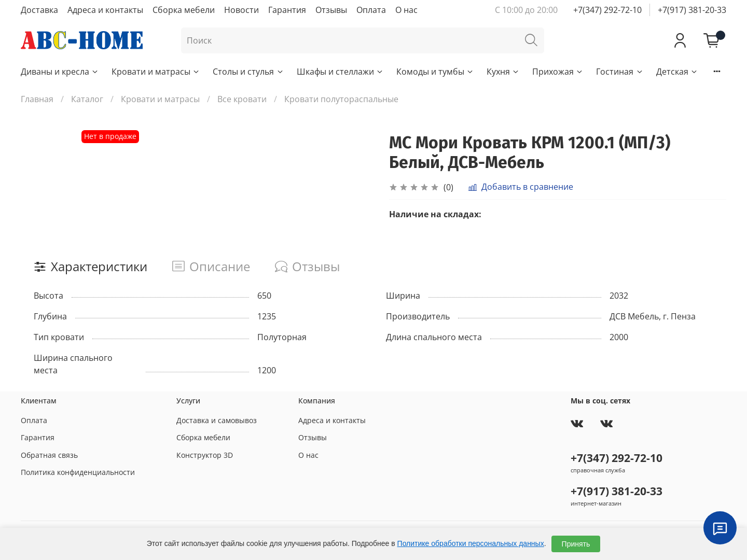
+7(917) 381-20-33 (692, 10)
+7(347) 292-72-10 (607, 10)
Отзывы (331, 10)
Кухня (503, 72)
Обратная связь (49, 455)
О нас (406, 10)
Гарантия (287, 10)
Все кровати (242, 99)
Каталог (87, 99)
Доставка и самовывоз (217, 420)
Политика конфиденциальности (78, 472)
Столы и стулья (248, 72)
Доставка (39, 10)
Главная (37, 99)
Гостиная (620, 72)
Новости (241, 10)
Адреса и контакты (105, 10)
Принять (576, 544)
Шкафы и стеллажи (340, 72)
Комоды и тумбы (435, 72)
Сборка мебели (184, 10)
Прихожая (558, 72)
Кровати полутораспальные (341, 99)
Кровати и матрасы (156, 72)
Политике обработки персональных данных (471, 543)
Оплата (371, 10)
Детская (677, 72)
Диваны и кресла (60, 72)
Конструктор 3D (205, 455)
